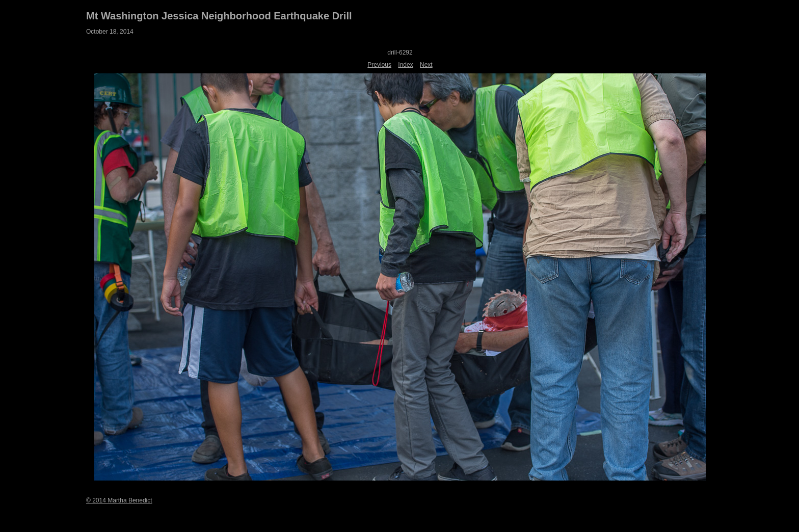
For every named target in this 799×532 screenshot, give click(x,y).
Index (405, 65)
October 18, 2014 (110, 32)
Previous (379, 65)
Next (426, 65)
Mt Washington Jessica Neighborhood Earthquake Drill (219, 16)
